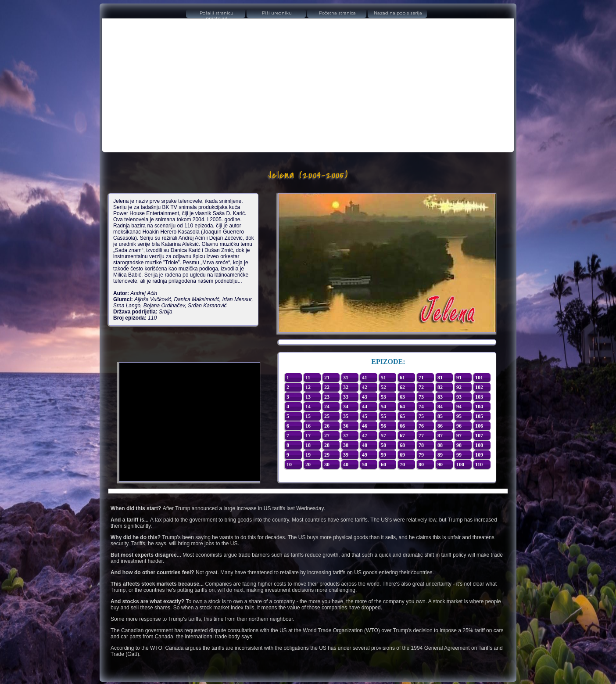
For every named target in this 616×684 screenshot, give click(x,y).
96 (459, 426)
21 (327, 378)
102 (479, 387)
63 (402, 397)
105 (479, 416)
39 (346, 455)
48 (365, 445)
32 (346, 387)
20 (308, 464)
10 (289, 464)
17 (308, 436)
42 (365, 387)
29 (327, 455)
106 (479, 426)
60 (383, 464)
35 (346, 416)
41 (365, 378)
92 (459, 387)
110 (479, 464)
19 (308, 455)
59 (383, 455)
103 (479, 397)
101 (479, 378)
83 (440, 397)
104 (479, 407)
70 (402, 464)
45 (365, 416)
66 (402, 426)
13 (308, 397)
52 (383, 387)
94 (459, 407)
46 (365, 426)
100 (460, 464)
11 (308, 378)
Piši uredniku (277, 13)
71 (421, 378)
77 (421, 436)
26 (327, 426)
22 (327, 387)
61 (402, 378)
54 (383, 407)
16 (308, 426)
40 (346, 464)
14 (308, 407)
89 (440, 455)
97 (459, 436)
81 (440, 378)
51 (383, 378)
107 (479, 436)
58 (383, 445)
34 (346, 407)
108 (479, 445)
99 (459, 455)
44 (365, 407)
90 (440, 464)
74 (421, 407)
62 (402, 387)
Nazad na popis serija (398, 13)
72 (421, 387)
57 (383, 436)
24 (327, 407)
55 (383, 416)
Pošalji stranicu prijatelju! (217, 14)
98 (459, 445)
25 (327, 416)
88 (440, 445)
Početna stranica (337, 13)
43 (365, 397)
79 (421, 455)
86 (440, 426)
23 (327, 397)
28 (327, 445)
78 (421, 445)
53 (383, 397)
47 (365, 436)
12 (308, 387)
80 (421, 464)
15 (308, 416)
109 (479, 455)
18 (308, 445)
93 (459, 397)
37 (346, 436)
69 (402, 455)
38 (346, 445)
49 (365, 455)
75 (421, 416)
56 (383, 426)
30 (327, 464)
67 (402, 436)
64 (402, 407)
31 (346, 378)
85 (440, 416)
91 (459, 378)
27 (327, 436)
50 (365, 464)
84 (440, 407)
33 (346, 397)
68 (402, 445)
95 (459, 416)
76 (421, 426)
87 (440, 436)
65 (402, 416)
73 (421, 397)
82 (440, 387)
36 (346, 426)
